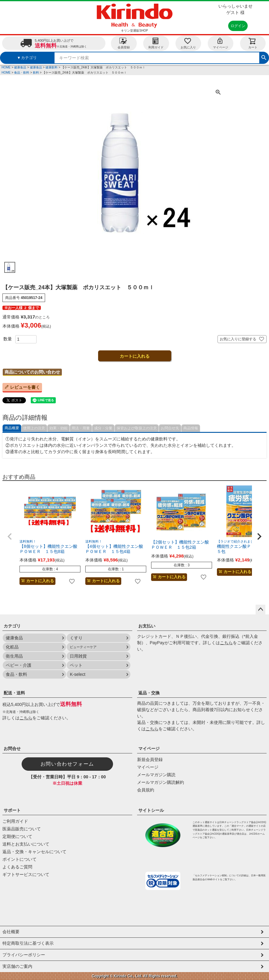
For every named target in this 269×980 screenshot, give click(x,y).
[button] (10, 537)
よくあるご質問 (17, 867)
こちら (226, 643)
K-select (78, 674)
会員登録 (124, 43)
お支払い (147, 626)
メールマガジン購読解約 (161, 782)
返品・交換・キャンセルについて (34, 852)
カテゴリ (12, 626)
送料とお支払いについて (26, 844)
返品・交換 (149, 693)
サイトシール (151, 810)
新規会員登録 (150, 759)
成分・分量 (103, 428)
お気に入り (188, 43)
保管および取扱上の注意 (137, 428)
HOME (6, 67)
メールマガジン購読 (156, 775)
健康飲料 (51, 67)
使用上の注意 (34, 428)
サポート (12, 810)
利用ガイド (156, 43)
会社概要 (11, 932)
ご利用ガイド (15, 821)
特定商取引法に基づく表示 (28, 943)
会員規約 (146, 790)
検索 (264, 57)
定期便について (17, 836)
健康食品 (20, 67)
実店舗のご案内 (17, 966)
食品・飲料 (22, 73)
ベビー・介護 (19, 665)
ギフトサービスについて (26, 874)
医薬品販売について (22, 829)
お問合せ (12, 749)
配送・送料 (14, 693)
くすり (76, 638)
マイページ (221, 43)
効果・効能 (58, 428)
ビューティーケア (83, 647)
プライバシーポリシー (24, 955)
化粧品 (12, 647)
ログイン (238, 26)
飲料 (36, 73)
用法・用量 (81, 428)
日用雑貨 (78, 656)
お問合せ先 (170, 428)
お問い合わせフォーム (67, 764)
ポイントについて (19, 859)
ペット (76, 665)
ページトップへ (260, 610)
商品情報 (191, 428)
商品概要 (12, 428)
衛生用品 (14, 656)
